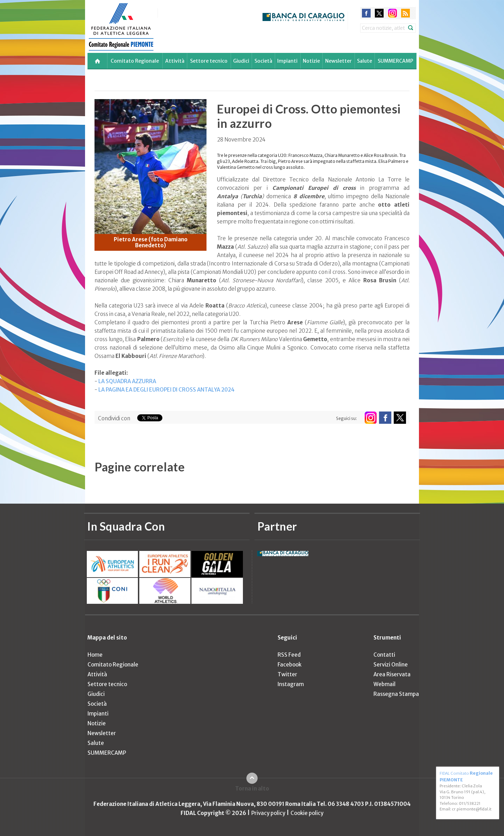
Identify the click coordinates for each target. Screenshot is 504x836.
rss (405, 13)
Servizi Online (391, 665)
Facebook (289, 665)
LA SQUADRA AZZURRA (127, 381)
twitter (379, 13)
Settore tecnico (209, 61)
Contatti (384, 655)
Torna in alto (252, 789)
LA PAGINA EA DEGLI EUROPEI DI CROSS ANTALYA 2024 (166, 390)
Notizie (311, 61)
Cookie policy (307, 813)
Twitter (287, 674)
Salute (365, 61)
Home (95, 655)
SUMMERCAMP (395, 61)
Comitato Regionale (135, 61)
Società (263, 61)
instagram (393, 13)
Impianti (287, 61)
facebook (366, 13)
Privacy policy (268, 813)
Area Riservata (392, 674)
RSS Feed (289, 655)
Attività (175, 61)
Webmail (384, 684)
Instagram (291, 684)
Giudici (241, 61)
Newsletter (338, 61)
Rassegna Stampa (396, 694)
